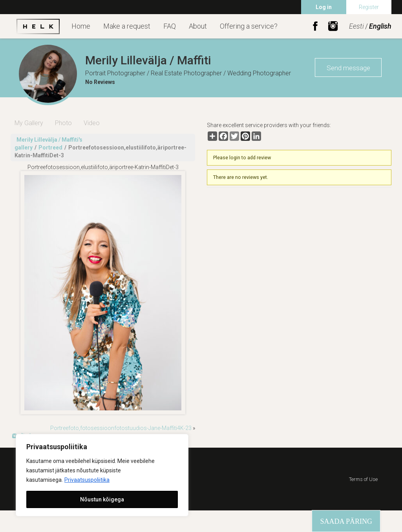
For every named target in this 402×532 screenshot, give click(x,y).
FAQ (170, 26)
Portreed (50, 148)
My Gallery (29, 123)
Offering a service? (249, 26)
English (380, 26)
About (198, 26)
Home (81, 26)
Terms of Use (363, 479)
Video (92, 123)
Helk (38, 26)
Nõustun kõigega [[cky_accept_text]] (102, 499)
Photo (63, 123)
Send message (348, 68)
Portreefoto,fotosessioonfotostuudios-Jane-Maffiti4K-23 (121, 428)
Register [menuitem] (369, 7)
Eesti (356, 26)
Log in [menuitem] (324, 7)
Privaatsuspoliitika (87, 480)
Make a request (127, 26)
